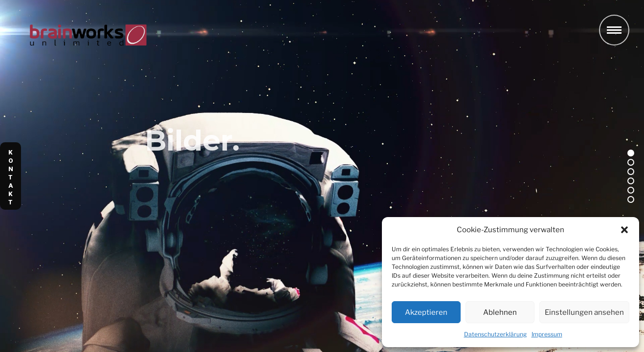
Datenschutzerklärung (495, 334)
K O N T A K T (11, 177)
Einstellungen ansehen (584, 312)
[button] (624, 230)
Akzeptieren (426, 312)
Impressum (547, 334)
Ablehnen (500, 312)
